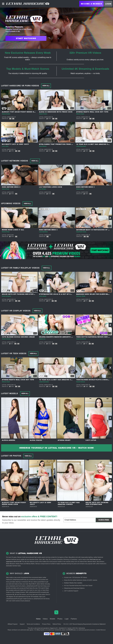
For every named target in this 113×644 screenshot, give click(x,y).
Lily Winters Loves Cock (51, 187)
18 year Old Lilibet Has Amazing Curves (58, 380)
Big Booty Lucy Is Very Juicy (15, 144)
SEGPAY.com (72, 630)
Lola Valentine (43, 232)
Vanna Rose (6, 189)
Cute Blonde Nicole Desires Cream (18, 337)
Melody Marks (30, 564)
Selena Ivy (42, 339)
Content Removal (101, 630)
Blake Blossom (11, 564)
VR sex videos (33, 582)
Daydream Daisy (81, 232)
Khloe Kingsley (6, 296)
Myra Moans (43, 146)
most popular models (56, 562)
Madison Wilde (81, 296)
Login (108, 4)
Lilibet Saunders (81, 146)
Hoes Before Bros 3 (11, 187)
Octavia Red (83, 562)
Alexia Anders (6, 114)
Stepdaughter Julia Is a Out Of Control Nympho (62, 294)
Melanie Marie (92, 562)
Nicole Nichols (6, 339)
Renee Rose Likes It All (13, 230)
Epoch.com (17, 630)
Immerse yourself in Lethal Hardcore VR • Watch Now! (57, 448)
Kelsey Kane (19, 564)
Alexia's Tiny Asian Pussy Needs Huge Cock (22, 112)
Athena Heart (80, 114)
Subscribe (104, 520)
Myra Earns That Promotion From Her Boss (59, 144)
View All (46, 86)
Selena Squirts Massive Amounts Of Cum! (59, 337)
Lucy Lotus (5, 146)
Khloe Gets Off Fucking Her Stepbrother (22, 294)
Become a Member (91, 4)
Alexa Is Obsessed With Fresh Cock (56, 112)
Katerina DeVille (81, 339)
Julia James (43, 296)
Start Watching (26, 38)
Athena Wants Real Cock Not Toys (92, 112)
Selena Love (80, 189)
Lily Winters (43, 189)
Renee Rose (6, 232)
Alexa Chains (43, 114)
